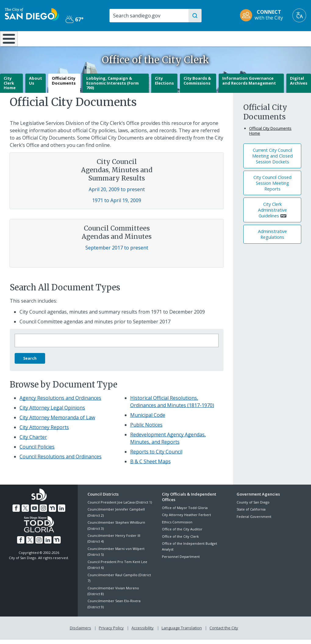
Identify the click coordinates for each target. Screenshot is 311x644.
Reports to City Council (156, 456)
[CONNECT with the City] (263, 15)
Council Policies (37, 451)
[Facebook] (16, 512)
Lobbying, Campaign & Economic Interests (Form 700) (113, 87)
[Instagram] (43, 512)
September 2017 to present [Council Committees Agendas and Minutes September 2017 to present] (117, 252)
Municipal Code (148, 419)
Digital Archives (299, 85)
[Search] (149, 16)
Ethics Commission (177, 526)
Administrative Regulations (272, 238)
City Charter (33, 441)
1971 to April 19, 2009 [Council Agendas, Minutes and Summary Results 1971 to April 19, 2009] (117, 205)
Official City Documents (64, 85)
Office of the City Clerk (180, 541)
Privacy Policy (111, 632)
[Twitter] (25, 512)
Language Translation (182, 632)
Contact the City (224, 632)
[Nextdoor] (52, 512)
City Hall (285, 38)
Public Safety (233, 38)
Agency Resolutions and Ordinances (60, 402)
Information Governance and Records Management (249, 85)
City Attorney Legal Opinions (52, 412)
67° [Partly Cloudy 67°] (75, 19)
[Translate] (299, 15)
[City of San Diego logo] (32, 14)
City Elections (164, 85)
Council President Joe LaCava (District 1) (120, 506)
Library (182, 38)
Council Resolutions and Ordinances (61, 461)
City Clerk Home (10, 87)
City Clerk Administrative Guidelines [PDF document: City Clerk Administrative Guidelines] (272, 215)
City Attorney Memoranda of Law (57, 422)
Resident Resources (88, 38)
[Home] (8, 41)
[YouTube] (34, 512)
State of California (251, 514)
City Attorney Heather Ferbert (186, 519)
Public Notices (146, 429)
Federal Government (254, 521)
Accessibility (143, 632)
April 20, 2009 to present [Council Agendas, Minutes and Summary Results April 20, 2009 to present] (117, 194)
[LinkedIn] (61, 512)
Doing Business (134, 38)
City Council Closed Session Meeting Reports (272, 187)
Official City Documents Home (270, 135)
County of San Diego (253, 506)
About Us (36, 85)
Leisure (40, 38)
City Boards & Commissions (197, 85)
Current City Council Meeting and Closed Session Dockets (272, 160)
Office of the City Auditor (182, 534)
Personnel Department (181, 561)
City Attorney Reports (44, 431)
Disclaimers (80, 632)
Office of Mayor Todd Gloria (185, 512)
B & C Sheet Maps (150, 466)
